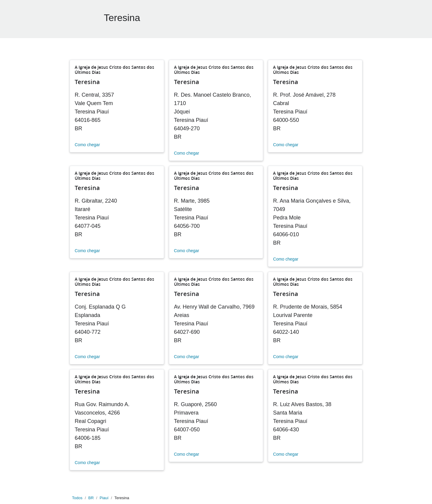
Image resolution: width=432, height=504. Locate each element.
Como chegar (87, 145)
